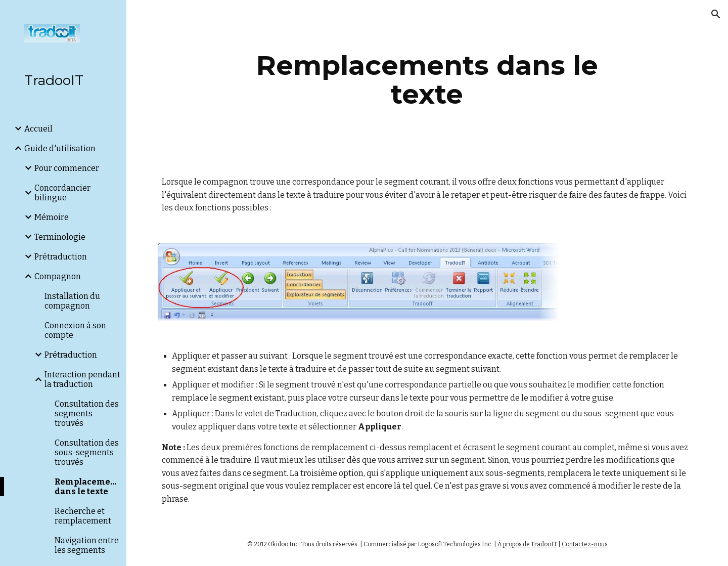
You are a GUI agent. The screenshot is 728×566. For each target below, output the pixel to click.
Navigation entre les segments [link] (87, 545)
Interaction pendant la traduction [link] (82, 379)
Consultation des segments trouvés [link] (87, 413)
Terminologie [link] (60, 237)
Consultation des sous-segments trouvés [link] (87, 452)
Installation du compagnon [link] (72, 301)
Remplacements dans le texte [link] (87, 487)
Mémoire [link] (52, 217)
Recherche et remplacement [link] (83, 516)
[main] (427, 80)
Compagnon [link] (58, 276)
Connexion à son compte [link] (75, 330)
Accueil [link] (38, 129)
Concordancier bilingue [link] (62, 193)
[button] (716, 14)
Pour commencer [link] (67, 168)
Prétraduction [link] (61, 257)
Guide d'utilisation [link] (60, 148)
